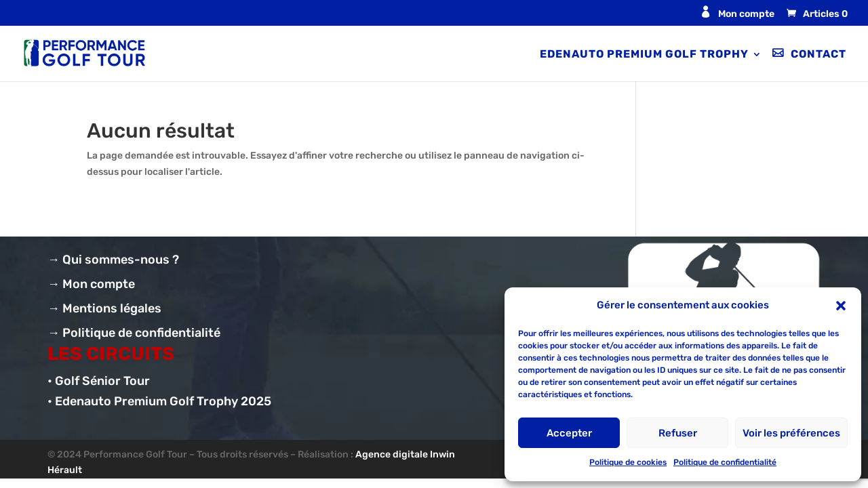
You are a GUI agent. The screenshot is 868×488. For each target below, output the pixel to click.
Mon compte (746, 14)
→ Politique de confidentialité (134, 333)
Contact (818, 54)
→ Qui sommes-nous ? (113, 260)
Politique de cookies (628, 462)
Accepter (569, 433)
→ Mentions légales (104, 308)
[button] (841, 306)
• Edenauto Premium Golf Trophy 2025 (159, 401)
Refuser (678, 433)
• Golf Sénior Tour (99, 381)
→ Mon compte (91, 284)
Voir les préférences (791, 433)
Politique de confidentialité (725, 462)
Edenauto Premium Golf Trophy (644, 55)
